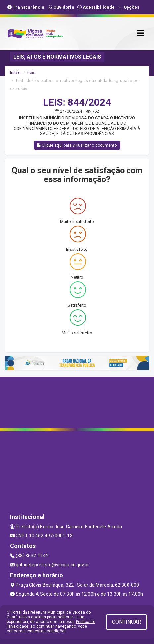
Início (15, 72)
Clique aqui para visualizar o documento (77, 145)
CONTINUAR (127, 622)
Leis (31, 72)
